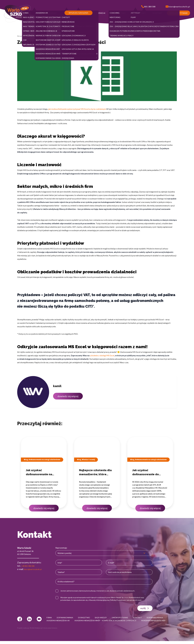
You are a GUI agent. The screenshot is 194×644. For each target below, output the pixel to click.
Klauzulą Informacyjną (101, 600)
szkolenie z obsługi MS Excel (102, 355)
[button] (28, 13)
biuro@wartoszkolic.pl (35, 569)
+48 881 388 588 (29, 566)
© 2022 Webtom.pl (36, 631)
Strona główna (23, 36)
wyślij (146, 608)
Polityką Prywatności (122, 600)
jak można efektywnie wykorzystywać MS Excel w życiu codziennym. (77, 109)
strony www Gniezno (50, 631)
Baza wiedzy (36, 36)
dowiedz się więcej (68, 396)
